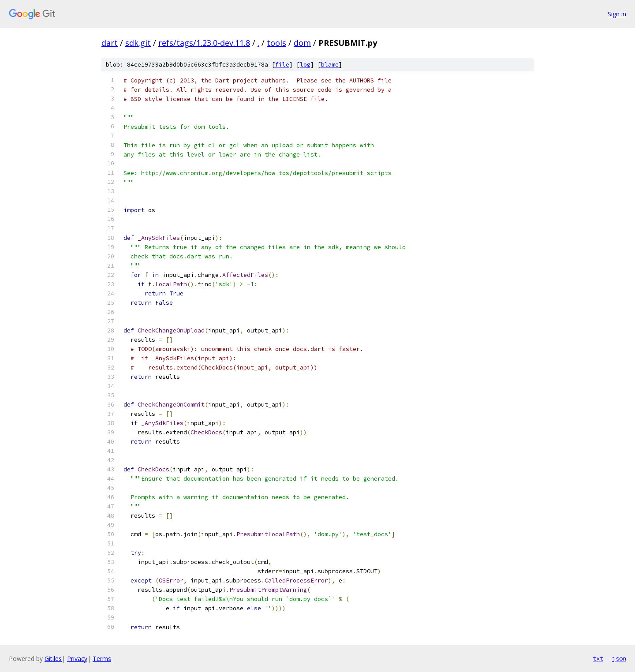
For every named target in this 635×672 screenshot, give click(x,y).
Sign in (617, 14)
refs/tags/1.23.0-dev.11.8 (204, 43)
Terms (102, 659)
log (305, 65)
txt (598, 658)
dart (110, 43)
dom (302, 43)
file (282, 65)
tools (276, 43)
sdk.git (138, 43)
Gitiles (53, 659)
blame (330, 65)
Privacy (77, 659)
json (619, 658)
